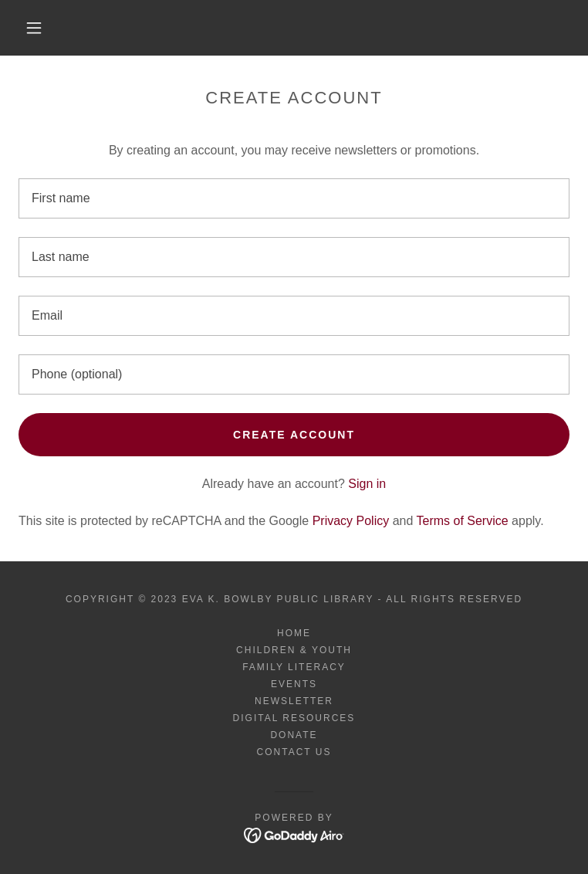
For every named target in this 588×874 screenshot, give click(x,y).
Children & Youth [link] (294, 650)
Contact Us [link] (294, 752)
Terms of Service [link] (463, 521)
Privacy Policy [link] (351, 521)
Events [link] (294, 684)
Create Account (294, 435)
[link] (294, 834)
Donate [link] (294, 735)
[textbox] (294, 198)
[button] (46, 28)
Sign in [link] (367, 484)
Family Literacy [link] (294, 667)
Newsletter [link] (294, 701)
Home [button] (294, 633)
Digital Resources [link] (294, 718)
